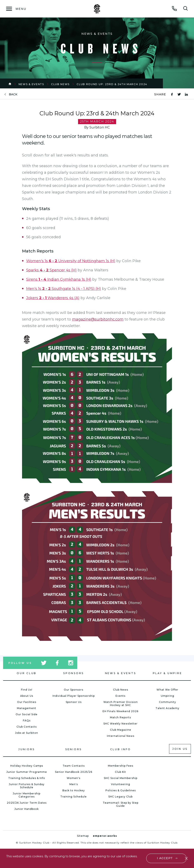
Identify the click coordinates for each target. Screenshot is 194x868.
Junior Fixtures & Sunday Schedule (27, 786)
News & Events (31, 84)
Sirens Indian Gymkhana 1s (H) (59, 279)
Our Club (27, 673)
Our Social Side (27, 714)
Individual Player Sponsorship (74, 696)
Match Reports (120, 717)
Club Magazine (121, 730)
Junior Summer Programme (27, 772)
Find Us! (27, 690)
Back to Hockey (74, 790)
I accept (165, 858)
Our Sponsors (74, 690)
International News (121, 736)
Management (27, 708)
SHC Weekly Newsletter (120, 724)
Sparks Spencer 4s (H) (51, 270)
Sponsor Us (74, 702)
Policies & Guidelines (121, 790)
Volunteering (121, 784)
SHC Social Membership (121, 778)
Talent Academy (167, 708)
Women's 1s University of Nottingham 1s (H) (71, 261)
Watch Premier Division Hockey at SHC (121, 704)
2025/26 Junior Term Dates (27, 803)
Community (168, 702)
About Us (27, 696)
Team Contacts (74, 766)
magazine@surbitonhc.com (98, 319)
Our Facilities (27, 702)
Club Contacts (27, 727)
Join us (180, 749)
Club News (60, 84)
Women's (74, 778)
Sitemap (83, 836)
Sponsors (74, 673)
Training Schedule (74, 797)
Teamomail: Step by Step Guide (121, 804)
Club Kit (120, 772)
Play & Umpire (168, 673)
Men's (74, 784)
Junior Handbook (27, 809)
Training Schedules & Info (27, 778)
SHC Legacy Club (120, 797)
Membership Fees (121, 766)
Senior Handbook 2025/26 (74, 772)
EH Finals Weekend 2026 (120, 711)
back (13, 94)
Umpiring (168, 696)
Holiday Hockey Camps (27, 766)
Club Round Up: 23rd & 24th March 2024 (112, 84)
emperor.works (105, 836)
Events (120, 696)
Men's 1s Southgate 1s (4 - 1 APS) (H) (64, 289)
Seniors (74, 749)
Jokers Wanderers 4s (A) (53, 298)
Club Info (121, 749)
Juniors (27, 749)
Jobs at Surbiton (27, 733)
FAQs (27, 720)
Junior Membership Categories (27, 795)
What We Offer (167, 690)
